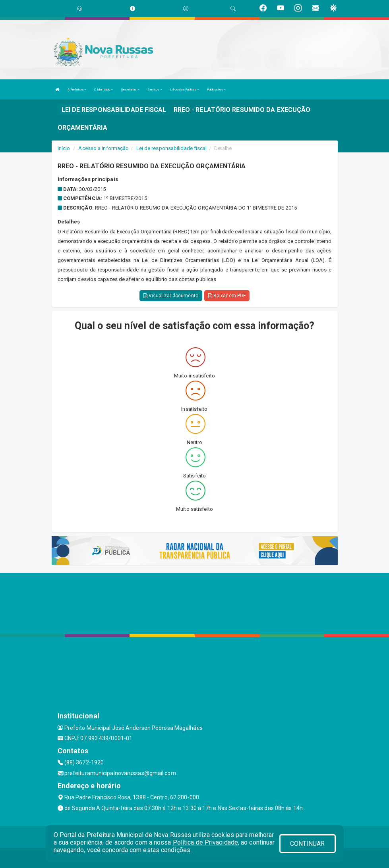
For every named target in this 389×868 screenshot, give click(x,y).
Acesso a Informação (104, 148)
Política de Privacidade (205, 842)
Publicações (216, 89)
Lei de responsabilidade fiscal (172, 148)
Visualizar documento (171, 296)
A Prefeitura (77, 89)
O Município (104, 89)
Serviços (155, 89)
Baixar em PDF (227, 296)
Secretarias (130, 89)
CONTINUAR (308, 844)
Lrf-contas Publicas (185, 89)
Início (64, 148)
